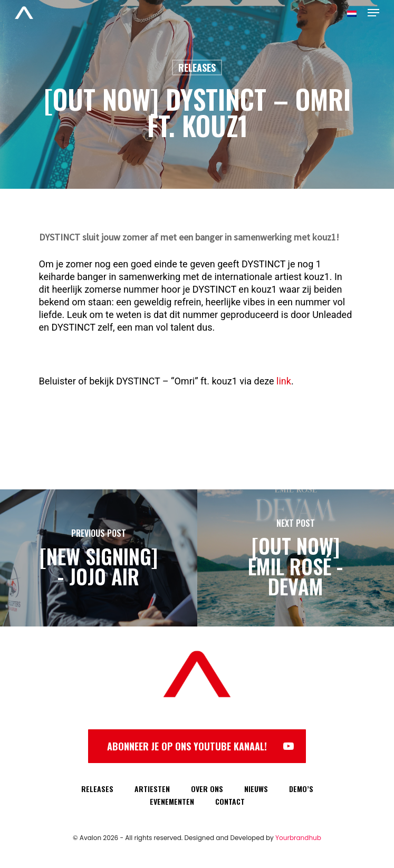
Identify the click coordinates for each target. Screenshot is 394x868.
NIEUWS (256, 789)
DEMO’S (301, 789)
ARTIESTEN (152, 789)
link (284, 381)
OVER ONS (207, 789)
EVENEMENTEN (172, 801)
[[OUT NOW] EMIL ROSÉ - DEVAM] (296, 558)
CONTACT (230, 801)
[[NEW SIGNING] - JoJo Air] (99, 558)
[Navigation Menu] (373, 13)
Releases (197, 67)
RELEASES (97, 789)
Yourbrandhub (298, 838)
